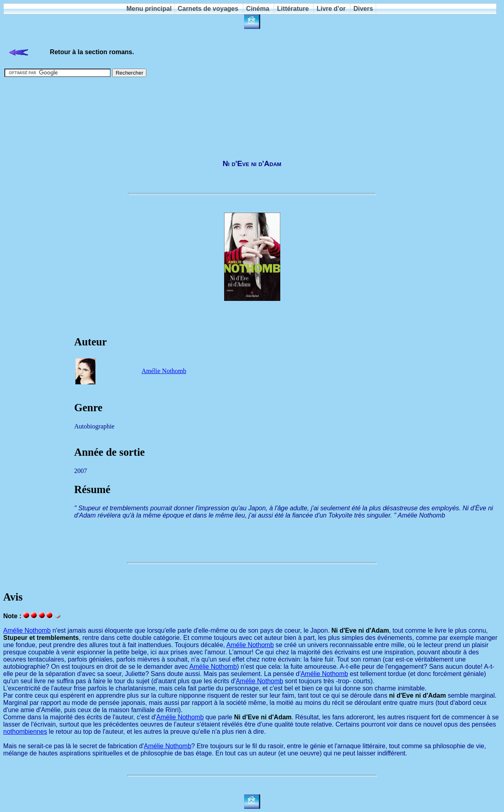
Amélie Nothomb (164, 371)
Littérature (293, 9)
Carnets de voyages (208, 9)
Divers (363, 9)
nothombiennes (25, 732)
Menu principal (149, 9)
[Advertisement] (252, 118)
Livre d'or (331, 9)
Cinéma (258, 9)
